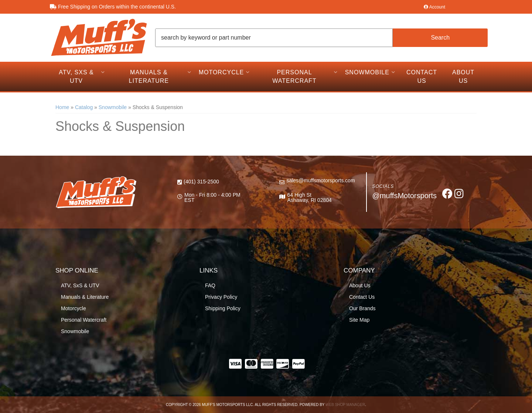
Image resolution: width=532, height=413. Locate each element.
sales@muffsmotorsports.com (320, 180)
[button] (321, 38)
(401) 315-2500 (201, 182)
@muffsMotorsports (405, 196)
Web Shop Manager (345, 405)
